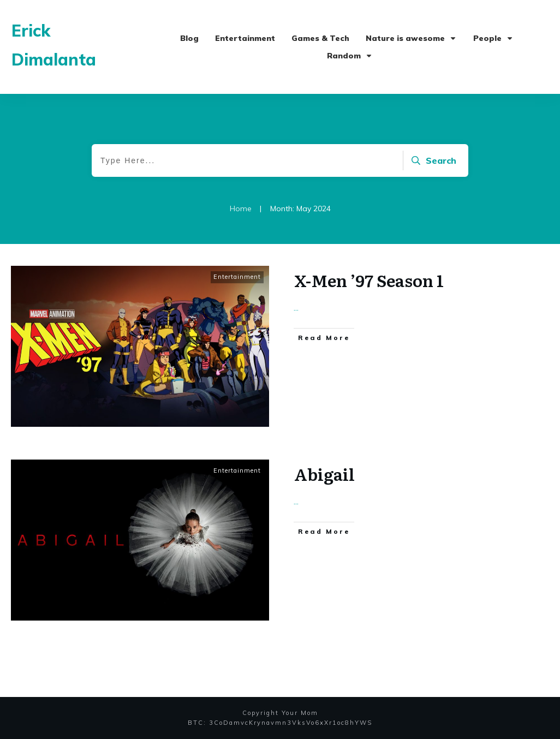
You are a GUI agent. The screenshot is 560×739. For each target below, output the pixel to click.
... (296, 307)
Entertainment (237, 277)
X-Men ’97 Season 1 (369, 280)
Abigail (324, 474)
